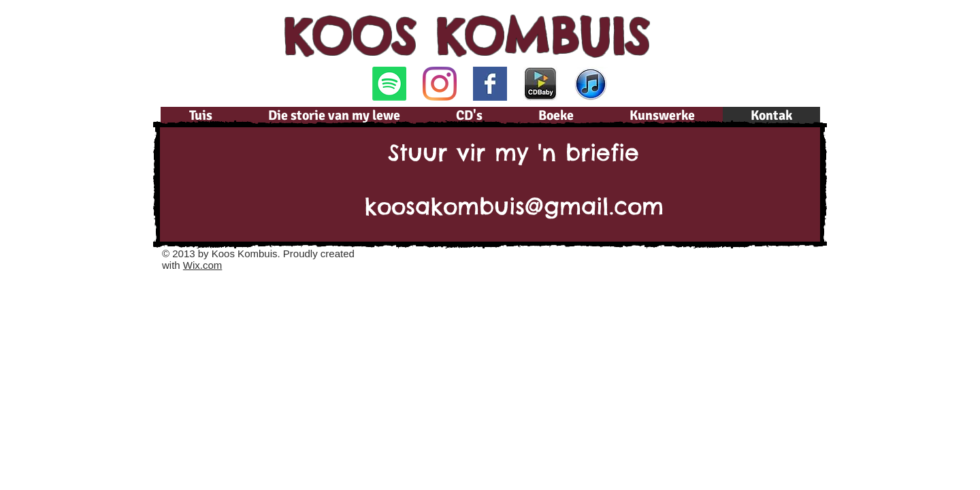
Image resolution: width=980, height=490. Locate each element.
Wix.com (203, 265)
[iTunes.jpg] (591, 84)
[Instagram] (440, 84)
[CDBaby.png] (540, 84)
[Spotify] (389, 84)
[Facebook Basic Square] (490, 84)
